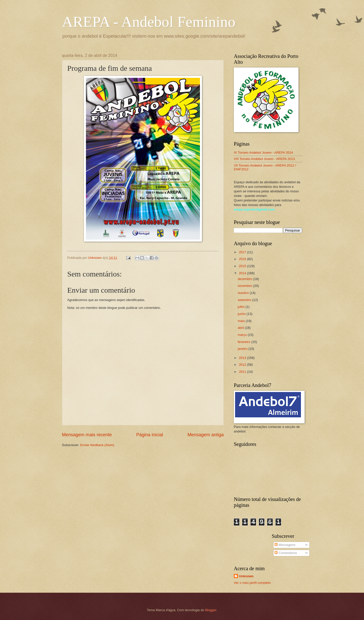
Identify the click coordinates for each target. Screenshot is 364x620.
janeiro (243, 349)
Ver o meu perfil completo (252, 583)
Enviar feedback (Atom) (97, 445)
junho (242, 314)
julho (242, 307)
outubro (244, 293)
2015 (243, 266)
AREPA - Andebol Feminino (149, 22)
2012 (243, 365)
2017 (243, 252)
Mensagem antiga (206, 435)
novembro (245, 286)
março (243, 335)
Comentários (286, 553)
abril (241, 328)
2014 (243, 273)
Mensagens (285, 545)
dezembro (245, 279)
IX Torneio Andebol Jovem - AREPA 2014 (263, 153)
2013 (243, 358)
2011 (243, 372)
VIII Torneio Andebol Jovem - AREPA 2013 (264, 159)
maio (242, 321)
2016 (243, 259)
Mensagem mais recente (87, 435)
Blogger (211, 610)
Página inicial (150, 435)
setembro (245, 300)
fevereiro (244, 342)
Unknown (246, 576)
